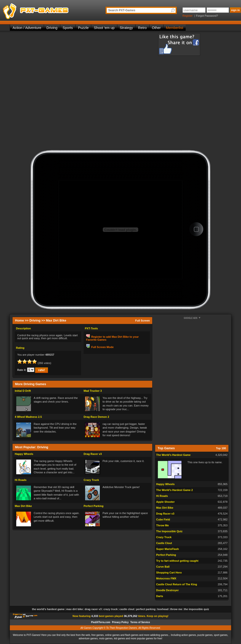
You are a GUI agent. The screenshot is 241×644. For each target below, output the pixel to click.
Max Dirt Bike (23, 506)
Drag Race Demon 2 (96, 417)
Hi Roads (21, 480)
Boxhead (163, 609)
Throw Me (162, 525)
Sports (68, 28)
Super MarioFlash (167, 549)
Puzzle (83, 28)
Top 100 (221, 448)
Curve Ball (163, 567)
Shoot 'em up (104, 28)
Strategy (126, 28)
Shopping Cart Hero (169, 573)
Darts (160, 596)
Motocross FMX (166, 578)
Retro (142, 28)
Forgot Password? (207, 16)
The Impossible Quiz (169, 531)
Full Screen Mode (102, 347)
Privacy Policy (120, 622)
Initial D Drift (23, 391)
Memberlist (175, 28)
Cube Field (163, 519)
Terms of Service (140, 622)
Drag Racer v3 (93, 454)
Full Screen (143, 321)
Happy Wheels (24, 454)
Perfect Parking (94, 506)
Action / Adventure (27, 28)
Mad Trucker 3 (93, 391)
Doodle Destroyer (167, 590)
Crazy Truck (91, 480)
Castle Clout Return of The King (177, 584)
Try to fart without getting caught (177, 561)
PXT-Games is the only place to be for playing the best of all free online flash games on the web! (47, 10)
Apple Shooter (165, 502)
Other (156, 28)
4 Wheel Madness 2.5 (28, 417)
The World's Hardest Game (173, 455)
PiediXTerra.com (101, 622)
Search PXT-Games (122, 10)
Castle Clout (164, 543)
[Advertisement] (68, 92)
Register (188, 16)
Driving (52, 28)
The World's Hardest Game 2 (174, 490)
